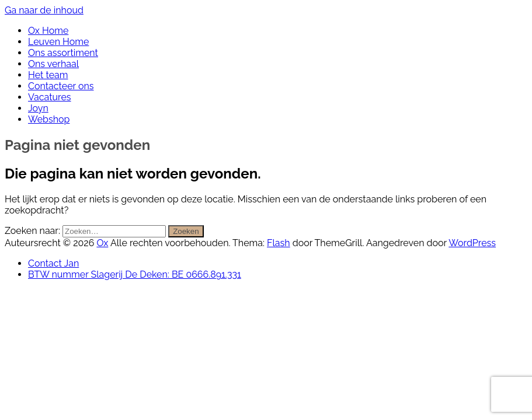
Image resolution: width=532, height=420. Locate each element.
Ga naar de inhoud (44, 10)
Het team (48, 75)
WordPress (472, 243)
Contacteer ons (61, 86)
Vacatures (50, 97)
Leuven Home (58, 42)
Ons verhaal (53, 64)
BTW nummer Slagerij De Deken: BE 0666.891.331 (135, 274)
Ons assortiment (63, 53)
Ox (102, 243)
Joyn (38, 108)
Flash (279, 243)
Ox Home (48, 31)
